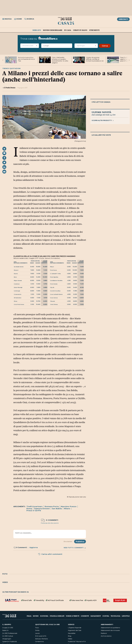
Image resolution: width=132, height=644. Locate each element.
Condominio (39, 642)
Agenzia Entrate (42, 509)
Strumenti (94, 30)
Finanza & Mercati (57, 616)
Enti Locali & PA (41, 636)
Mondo (36, 616)
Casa (66, 23)
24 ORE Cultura (8, 636)
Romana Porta (52, 506)
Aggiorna (34, 547)
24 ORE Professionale (10, 633)
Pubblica (80, 542)
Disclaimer (68, 542)
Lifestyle (126, 616)
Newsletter (72, 633)
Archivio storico (106, 636)
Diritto (37, 630)
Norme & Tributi (73, 616)
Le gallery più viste (101, 135)
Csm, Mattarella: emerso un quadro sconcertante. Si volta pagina (60, 60)
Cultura (106, 616)
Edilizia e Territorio (42, 639)
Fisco (37, 628)
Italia (29, 616)
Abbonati (123, 19)
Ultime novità (101, 112)
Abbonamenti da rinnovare (110, 630)
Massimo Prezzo (69, 506)
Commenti (85, 616)
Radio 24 (5, 630)
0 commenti (50, 520)
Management (96, 616)
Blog (70, 636)
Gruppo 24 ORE (8, 628)
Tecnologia (115, 616)
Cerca (105, 46)
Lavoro (37, 633)
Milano (67, 509)
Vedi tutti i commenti (75, 548)
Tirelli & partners (35, 506)
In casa (68, 30)
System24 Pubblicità (10, 642)
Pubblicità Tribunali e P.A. (77, 642)
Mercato (37, 30)
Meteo (70, 639)
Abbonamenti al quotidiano (110, 628)
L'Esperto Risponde (75, 628)
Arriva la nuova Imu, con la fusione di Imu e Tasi (26, 59)
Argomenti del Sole (75, 630)
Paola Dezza (10, 88)
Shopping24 (7, 639)
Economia (44, 616)
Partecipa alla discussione (50, 523)
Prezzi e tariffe (34, 510)
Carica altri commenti (50, 554)
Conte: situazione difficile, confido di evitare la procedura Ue (95, 59)
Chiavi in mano (80, 30)
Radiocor (104, 633)
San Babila (57, 509)
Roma (29, 509)
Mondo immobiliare (53, 30)
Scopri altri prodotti (103, 120)
